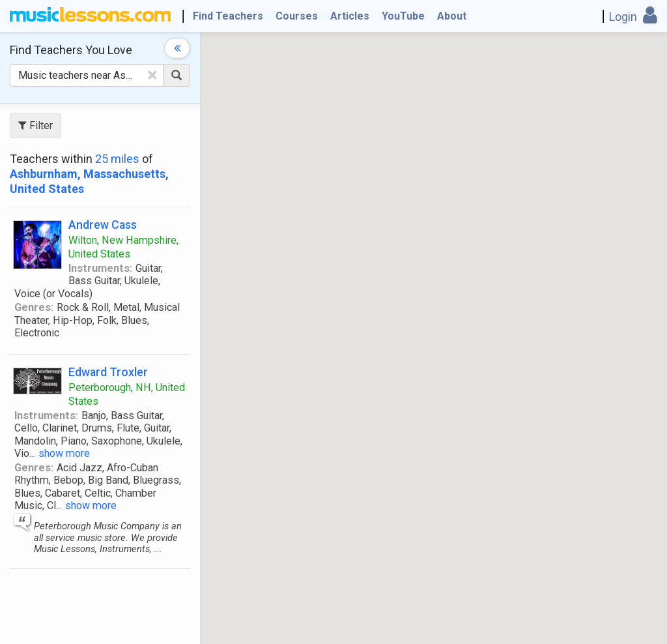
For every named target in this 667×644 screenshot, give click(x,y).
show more (64, 453)
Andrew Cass (103, 225)
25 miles (117, 159)
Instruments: (100, 268)
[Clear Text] (152, 75)
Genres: (34, 307)
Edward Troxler (108, 372)
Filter (35, 125)
